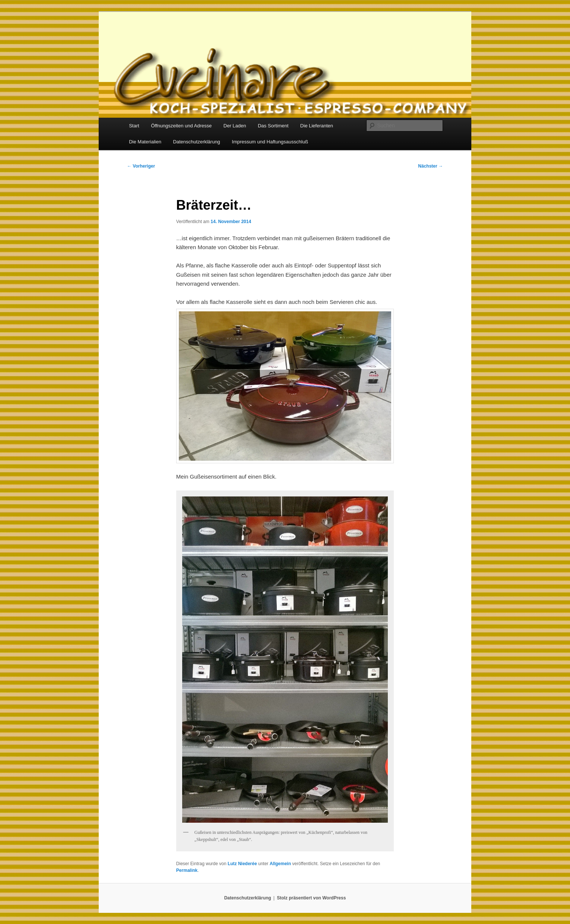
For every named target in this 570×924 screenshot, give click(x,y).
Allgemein (280, 864)
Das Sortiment (273, 126)
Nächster (430, 166)
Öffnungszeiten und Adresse (181, 126)
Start (134, 126)
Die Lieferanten (317, 126)
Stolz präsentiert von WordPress (311, 898)
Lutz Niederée (242, 864)
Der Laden (235, 126)
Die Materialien (145, 142)
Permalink (187, 870)
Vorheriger (141, 166)
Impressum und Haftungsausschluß (270, 142)
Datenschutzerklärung (196, 142)
